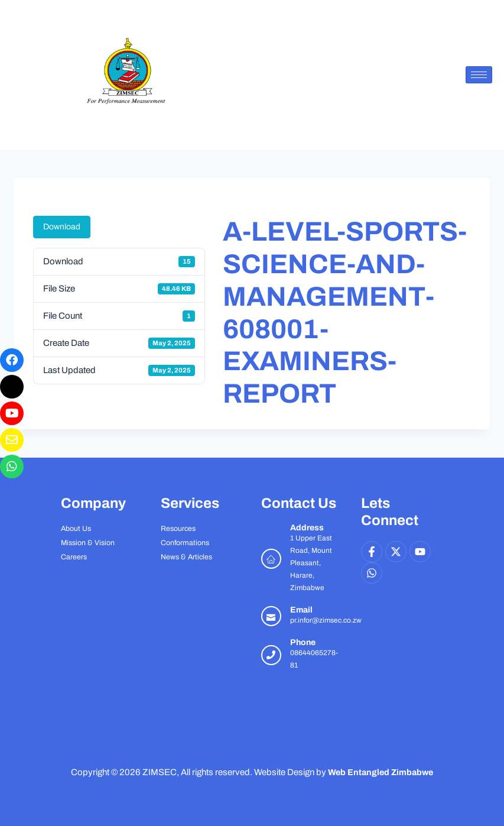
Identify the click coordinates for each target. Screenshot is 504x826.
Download (62, 227)
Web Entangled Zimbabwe (381, 772)
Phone (303, 642)
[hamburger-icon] (479, 75)
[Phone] (271, 655)
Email (301, 610)
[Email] (271, 616)
